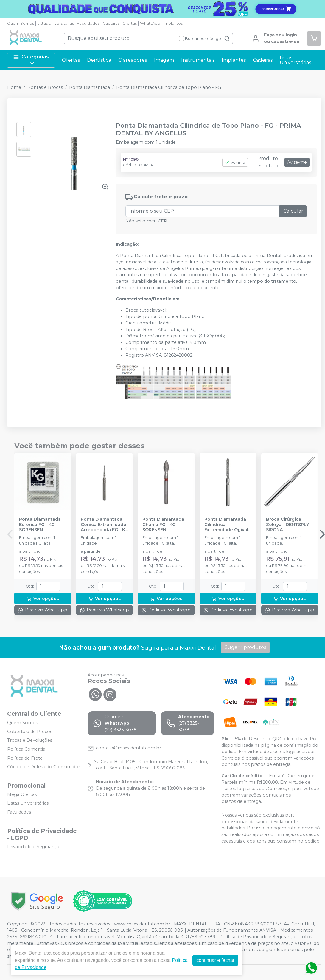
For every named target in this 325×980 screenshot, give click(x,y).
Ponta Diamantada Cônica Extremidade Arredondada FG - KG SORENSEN (104, 525)
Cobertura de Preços (30, 732)
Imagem (164, 60)
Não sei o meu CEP (146, 221)
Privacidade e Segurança (33, 847)
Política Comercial (27, 749)
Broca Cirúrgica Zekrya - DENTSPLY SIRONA (288, 525)
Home (14, 87)
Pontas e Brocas (45, 87)
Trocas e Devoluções (30, 741)
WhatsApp (150, 23)
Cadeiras (111, 23)
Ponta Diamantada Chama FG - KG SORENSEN (163, 525)
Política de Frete (25, 758)
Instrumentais (198, 60)
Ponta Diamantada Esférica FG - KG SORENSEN (40, 525)
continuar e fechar (215, 960)
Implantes (173, 23)
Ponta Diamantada (90, 87)
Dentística (99, 60)
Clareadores (133, 60)
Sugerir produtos (245, 647)
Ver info (235, 162)
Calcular (293, 211)
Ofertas (130, 23)
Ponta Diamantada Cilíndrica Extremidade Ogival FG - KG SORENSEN (226, 525)
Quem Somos (21, 23)
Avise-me (297, 162)
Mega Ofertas (22, 794)
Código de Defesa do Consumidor (44, 767)
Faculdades (88, 23)
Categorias (31, 60)
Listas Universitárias (56, 23)
